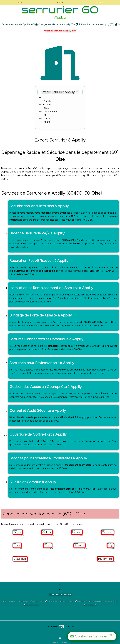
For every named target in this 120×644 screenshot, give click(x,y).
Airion (17, 545)
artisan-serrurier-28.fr (66, 601)
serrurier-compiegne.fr (95, 601)
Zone (20, 2)
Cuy (111, 545)
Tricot (48, 545)
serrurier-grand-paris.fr (9, 601)
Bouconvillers (105, 559)
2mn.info (67, 626)
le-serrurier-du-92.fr (51, 601)
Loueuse (77, 532)
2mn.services (23, 601)
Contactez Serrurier (92, 636)
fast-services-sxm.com (31, 605)
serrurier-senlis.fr (81, 601)
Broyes (18, 532)
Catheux (47, 532)
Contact (100, 2)
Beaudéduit (20, 559)
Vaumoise (108, 532)
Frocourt (80, 545)
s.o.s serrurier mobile (90, 605)
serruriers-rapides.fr (36, 601)
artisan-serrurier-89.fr (111, 601)
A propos (60, 2)
